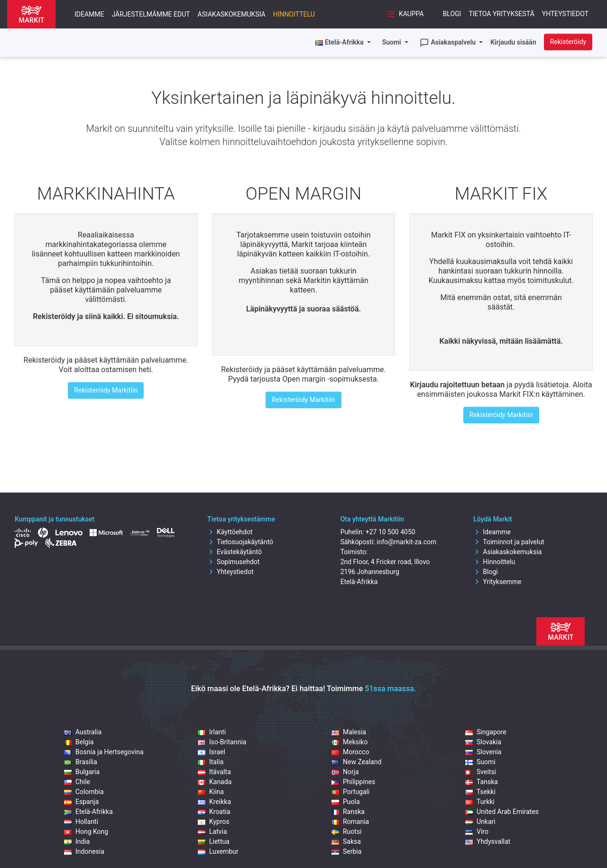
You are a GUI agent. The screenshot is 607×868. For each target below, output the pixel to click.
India (77, 841)
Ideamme (89, 14)
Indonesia (84, 851)
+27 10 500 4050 (391, 532)
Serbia (346, 851)
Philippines (353, 782)
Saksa (346, 841)
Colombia (84, 792)
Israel (212, 752)
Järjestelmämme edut (151, 14)
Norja (345, 772)
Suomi (393, 42)
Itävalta (214, 772)
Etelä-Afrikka (88, 812)
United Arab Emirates (502, 812)
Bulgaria (82, 772)
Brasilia (81, 762)
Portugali (350, 792)
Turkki (480, 802)
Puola (346, 802)
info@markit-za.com (406, 542)
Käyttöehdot (230, 532)
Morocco (350, 752)
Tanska (482, 782)
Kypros (214, 822)
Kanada (215, 782)
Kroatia (214, 812)
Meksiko (349, 742)
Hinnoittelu (294, 14)
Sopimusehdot (233, 562)
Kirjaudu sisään (513, 42)
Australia (83, 732)
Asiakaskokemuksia (232, 14)
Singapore (486, 732)
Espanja (81, 802)
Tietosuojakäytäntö (240, 542)
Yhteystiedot (565, 14)
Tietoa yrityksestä (501, 14)
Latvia (212, 831)
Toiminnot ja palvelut (509, 542)
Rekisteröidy (568, 42)
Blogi (452, 14)
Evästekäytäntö (235, 552)
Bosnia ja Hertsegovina (104, 752)
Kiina (211, 792)
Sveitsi (481, 772)
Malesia (349, 732)
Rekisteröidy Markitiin (106, 390)
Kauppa (405, 14)
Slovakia (483, 742)
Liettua (214, 841)
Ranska (348, 812)
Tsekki (480, 792)
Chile (77, 782)
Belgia (79, 742)
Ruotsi (347, 831)
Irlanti (212, 732)
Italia (211, 762)
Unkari (480, 822)
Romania (350, 822)
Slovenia (483, 752)
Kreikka (214, 802)
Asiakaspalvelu (449, 43)
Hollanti (81, 822)
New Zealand (356, 762)
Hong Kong (86, 831)
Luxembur (218, 851)
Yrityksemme (497, 582)
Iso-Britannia (222, 742)
